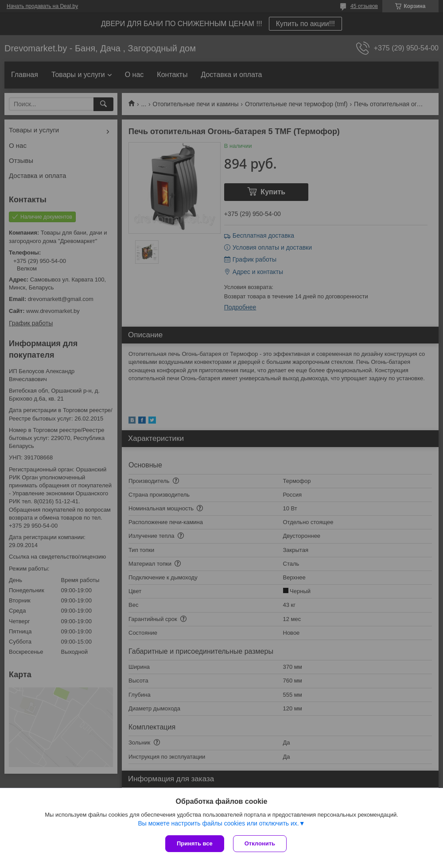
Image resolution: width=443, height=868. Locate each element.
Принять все (195, 843)
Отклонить (260, 843)
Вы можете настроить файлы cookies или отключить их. (218, 823)
